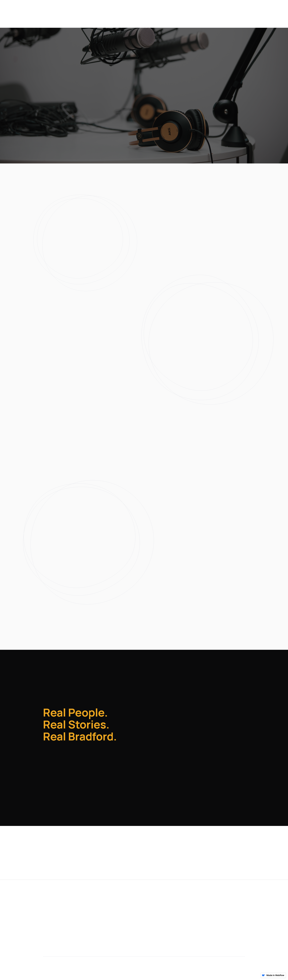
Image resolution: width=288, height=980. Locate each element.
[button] (65, 112)
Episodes (222, 14)
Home (48, 902)
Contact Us (245, 14)
